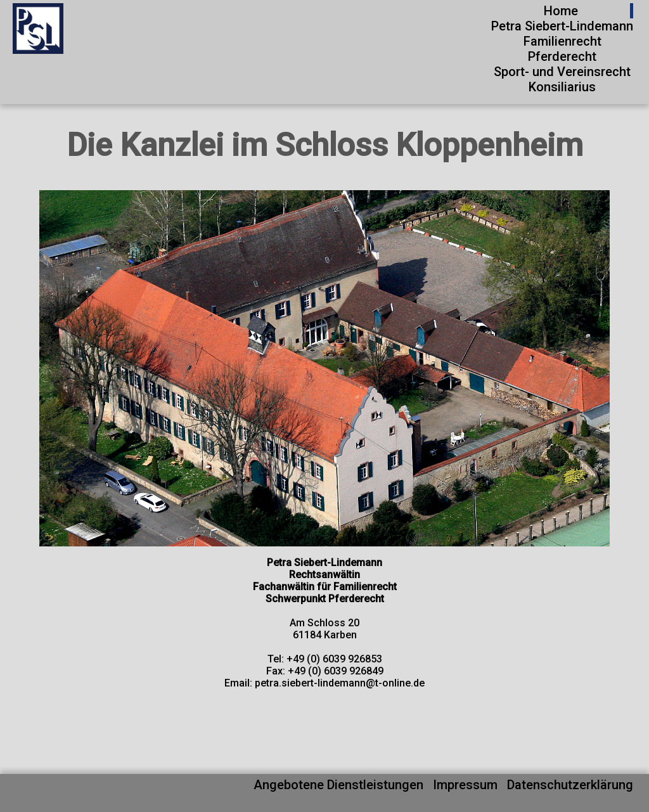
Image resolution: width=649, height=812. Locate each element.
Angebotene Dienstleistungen (338, 785)
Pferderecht (562, 56)
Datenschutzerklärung (570, 785)
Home (561, 11)
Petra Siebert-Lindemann (562, 26)
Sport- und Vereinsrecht (562, 72)
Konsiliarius (562, 87)
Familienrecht (562, 41)
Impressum (465, 785)
